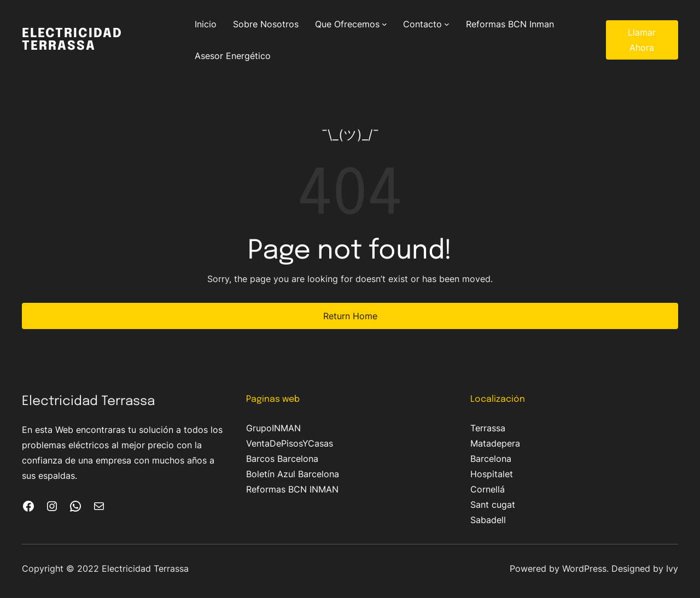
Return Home (350, 316)
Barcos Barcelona (282, 459)
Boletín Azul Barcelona (293, 474)
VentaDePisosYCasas (290, 443)
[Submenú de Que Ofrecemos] (384, 24)
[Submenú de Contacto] (447, 24)
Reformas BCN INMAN (292, 489)
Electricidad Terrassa (72, 40)
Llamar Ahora (642, 40)
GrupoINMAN (273, 428)
